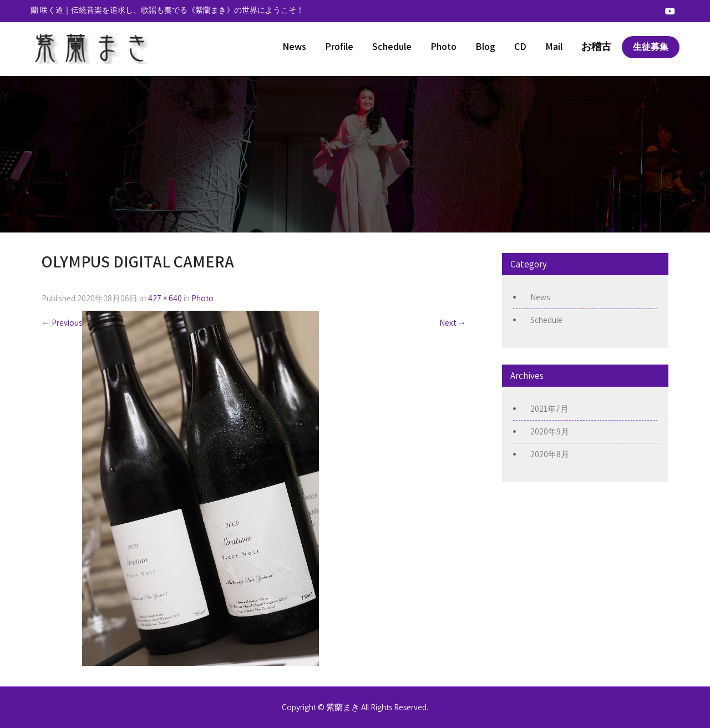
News (294, 46)
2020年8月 (550, 454)
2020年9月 (550, 431)
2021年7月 (549, 409)
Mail (554, 46)
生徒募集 (651, 47)
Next (453, 323)
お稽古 (596, 46)
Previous (62, 323)
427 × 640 (165, 298)
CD (520, 46)
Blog (485, 46)
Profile (339, 46)
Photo (443, 46)
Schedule (392, 46)
